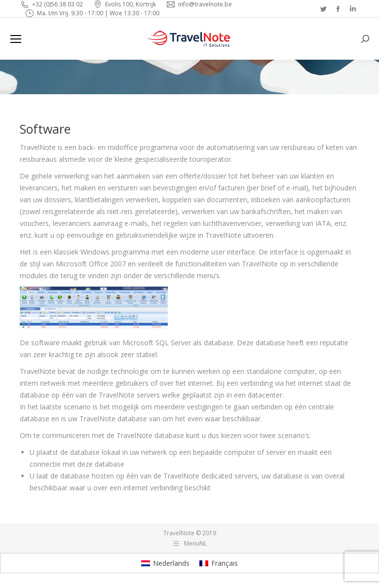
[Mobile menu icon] (16, 39)
